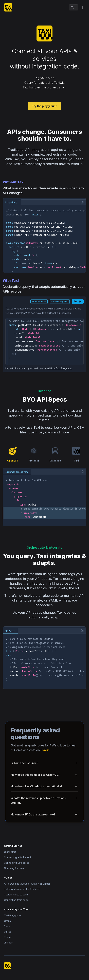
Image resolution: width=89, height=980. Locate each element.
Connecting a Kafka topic (18, 857)
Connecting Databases (17, 863)
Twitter (8, 937)
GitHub (8, 932)
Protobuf (34, 454)
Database (55, 454)
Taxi (76, 454)
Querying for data (14, 868)
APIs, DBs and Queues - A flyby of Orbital (27, 884)
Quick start (10, 852)
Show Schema (39, 301)
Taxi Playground (13, 915)
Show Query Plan (60, 301)
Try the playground (45, 106)
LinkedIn (9, 943)
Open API (13, 454)
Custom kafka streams (16, 895)
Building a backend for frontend (22, 889)
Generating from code (16, 900)
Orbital (8, 921)
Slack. (45, 750)
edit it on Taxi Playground (59, 368)
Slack (7, 926)
